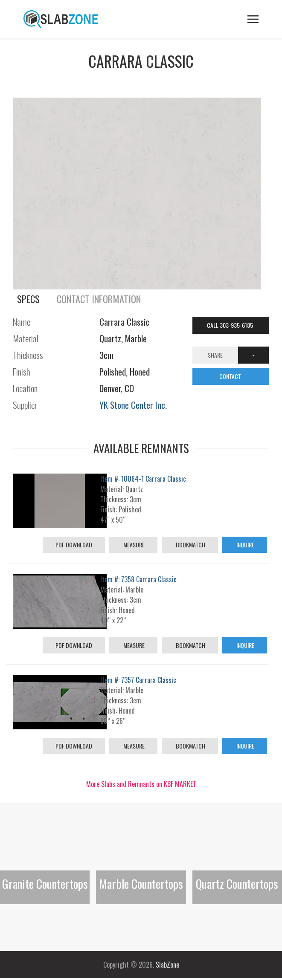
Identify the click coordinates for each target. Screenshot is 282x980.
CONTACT (231, 376)
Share (215, 355)
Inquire (245, 545)
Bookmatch (190, 545)
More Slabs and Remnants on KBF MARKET (141, 784)
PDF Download (74, 545)
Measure (133, 545)
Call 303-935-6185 (231, 325)
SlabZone (167, 965)
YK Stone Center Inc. (133, 405)
